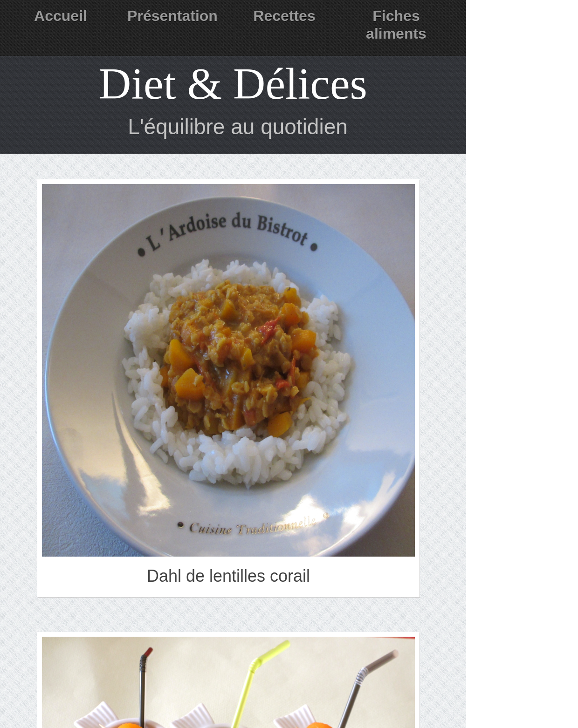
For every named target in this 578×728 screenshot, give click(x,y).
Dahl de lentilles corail (228, 576)
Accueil (61, 16)
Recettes (284, 16)
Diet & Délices (233, 84)
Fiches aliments (396, 25)
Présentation (172, 16)
